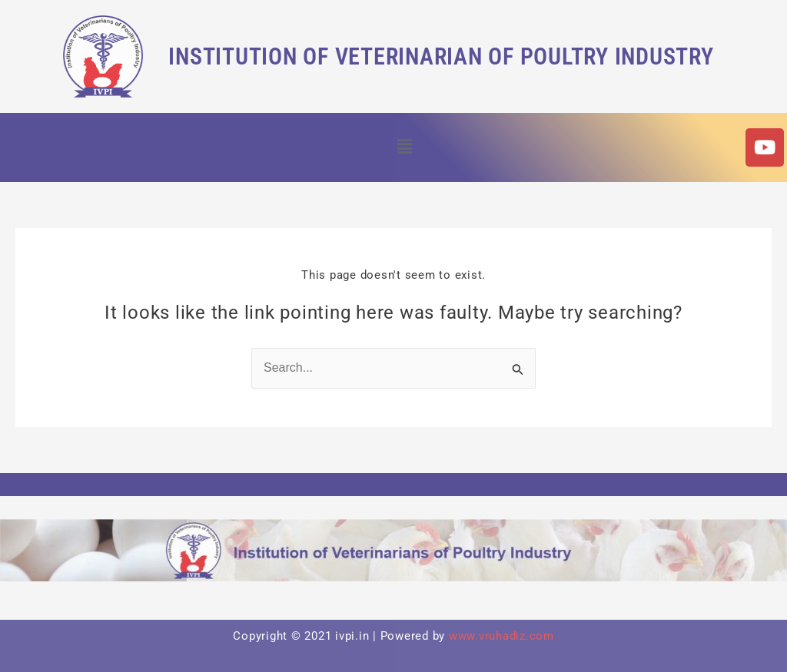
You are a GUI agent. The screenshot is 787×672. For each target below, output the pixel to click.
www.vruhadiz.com (501, 636)
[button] (405, 147)
